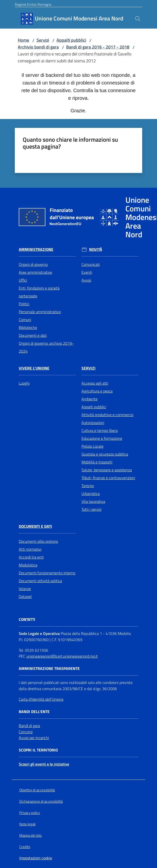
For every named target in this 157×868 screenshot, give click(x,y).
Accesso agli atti (95, 383)
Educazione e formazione (102, 438)
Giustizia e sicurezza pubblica (105, 454)
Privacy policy (30, 813)
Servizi (43, 40)
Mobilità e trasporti (97, 462)
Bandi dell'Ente (34, 712)
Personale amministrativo (40, 312)
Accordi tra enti (31, 557)
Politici (24, 304)
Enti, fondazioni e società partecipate (39, 292)
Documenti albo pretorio (38, 541)
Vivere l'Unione (34, 368)
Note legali (27, 824)
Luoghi (24, 383)
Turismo (88, 486)
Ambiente (89, 399)
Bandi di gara (29, 726)
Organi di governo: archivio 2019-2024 (46, 347)
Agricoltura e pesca (97, 391)
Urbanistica (91, 494)
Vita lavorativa (93, 501)
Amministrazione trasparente (49, 669)
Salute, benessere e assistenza (107, 470)
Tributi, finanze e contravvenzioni (108, 478)
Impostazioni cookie (36, 858)
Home (23, 40)
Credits (25, 847)
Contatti (27, 620)
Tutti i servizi (91, 509)
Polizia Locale (92, 446)
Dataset (25, 596)
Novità (96, 249)
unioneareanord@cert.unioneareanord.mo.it (62, 656)
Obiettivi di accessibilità (37, 790)
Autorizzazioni (93, 423)
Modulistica (28, 565)
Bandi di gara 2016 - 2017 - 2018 (98, 47)
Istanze (25, 589)
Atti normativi (30, 549)
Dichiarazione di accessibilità (41, 801)
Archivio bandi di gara (38, 47)
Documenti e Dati (35, 526)
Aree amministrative (35, 272)
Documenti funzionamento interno (47, 573)
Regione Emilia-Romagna (33, 4)
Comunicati (91, 264)
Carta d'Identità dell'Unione (41, 699)
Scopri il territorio (38, 750)
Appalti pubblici (71, 40)
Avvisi (86, 280)
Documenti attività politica (40, 581)
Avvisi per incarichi (34, 738)
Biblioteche (28, 327)
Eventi (87, 272)
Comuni (25, 320)
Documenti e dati (33, 335)
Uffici (23, 280)
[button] (138, 19)
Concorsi (26, 732)
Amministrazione (36, 249)
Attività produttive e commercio (107, 415)
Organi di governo (33, 264)
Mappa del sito (30, 835)
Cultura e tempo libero (100, 430)
